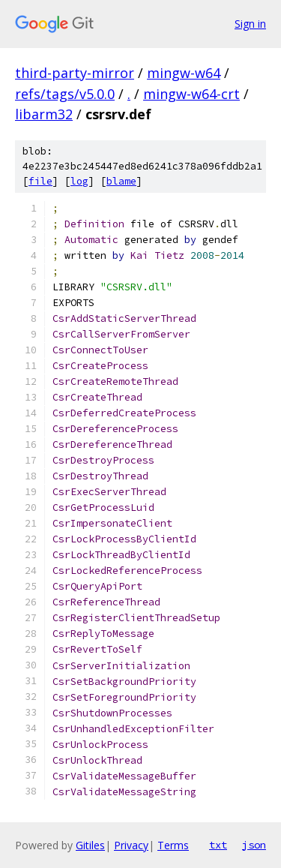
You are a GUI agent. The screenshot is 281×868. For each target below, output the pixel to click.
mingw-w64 (184, 73)
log (79, 181)
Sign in (250, 24)
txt (218, 845)
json (254, 845)
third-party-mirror (75, 73)
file (40, 181)
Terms (173, 845)
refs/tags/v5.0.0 (65, 94)
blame (121, 181)
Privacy (131, 845)
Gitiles (90, 845)
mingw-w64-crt (191, 94)
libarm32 (44, 114)
